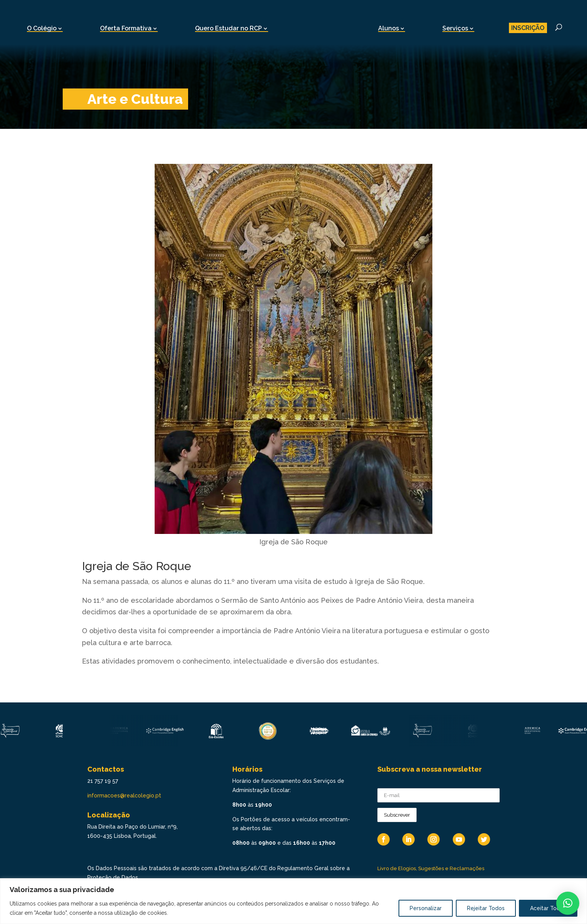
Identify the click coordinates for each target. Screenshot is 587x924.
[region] (293, 901)
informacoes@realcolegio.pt (124, 796)
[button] (568, 903)
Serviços (455, 28)
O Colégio (42, 28)
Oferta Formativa (126, 28)
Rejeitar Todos (486, 908)
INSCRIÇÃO (528, 28)
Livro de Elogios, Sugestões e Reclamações (431, 868)
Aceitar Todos (548, 908)
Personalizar (426, 908)
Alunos (389, 28)
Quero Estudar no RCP (228, 28)
